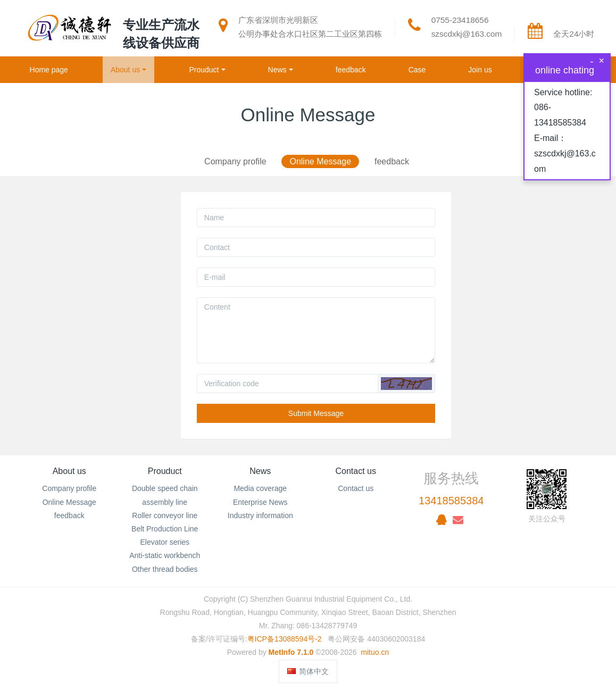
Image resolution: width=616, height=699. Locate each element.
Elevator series (165, 542)
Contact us (355, 471)
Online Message (320, 161)
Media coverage (260, 488)
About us (69, 471)
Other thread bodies (165, 569)
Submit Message (316, 413)
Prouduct (165, 471)
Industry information (260, 515)
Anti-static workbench (165, 555)
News (260, 471)
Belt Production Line (165, 529)
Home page (49, 70)
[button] (406, 384)
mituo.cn (375, 652)
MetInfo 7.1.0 (291, 652)
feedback (392, 161)
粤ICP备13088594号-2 (285, 639)
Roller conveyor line (165, 515)
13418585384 (451, 501)
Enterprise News (260, 502)
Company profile (235, 161)
